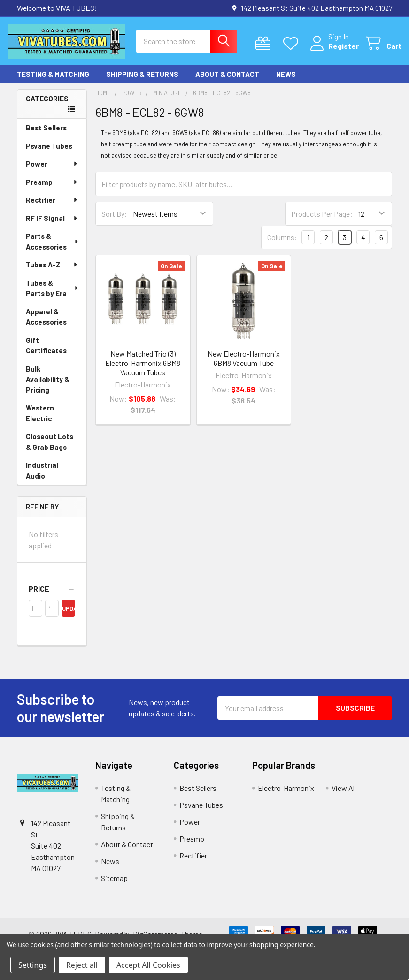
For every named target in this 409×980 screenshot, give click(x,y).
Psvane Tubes (49, 153)
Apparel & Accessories (46, 324)
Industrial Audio (42, 477)
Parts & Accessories (53, 248)
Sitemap (114, 885)
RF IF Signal (52, 225)
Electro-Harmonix (286, 795)
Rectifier (52, 207)
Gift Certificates (46, 353)
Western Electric (40, 420)
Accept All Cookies (148, 965)
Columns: (282, 244)
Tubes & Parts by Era (53, 295)
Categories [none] (47, 106)
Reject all (82, 965)
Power (52, 171)
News (286, 81)
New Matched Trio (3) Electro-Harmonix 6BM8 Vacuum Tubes (143, 370)
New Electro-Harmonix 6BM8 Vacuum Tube (244, 365)
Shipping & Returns (142, 81)
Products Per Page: (322, 221)
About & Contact (227, 81)
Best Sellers (46, 135)
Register (334, 50)
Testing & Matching (53, 81)
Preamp (52, 189)
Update (69, 615)
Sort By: (114, 221)
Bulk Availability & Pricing (48, 386)
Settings (33, 965)
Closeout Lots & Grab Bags (50, 449)
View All (344, 795)
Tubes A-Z (52, 272)
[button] (52, 596)
